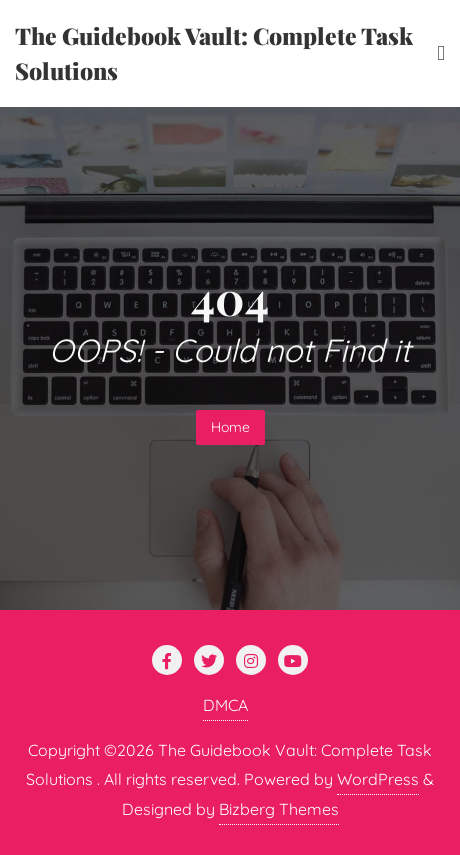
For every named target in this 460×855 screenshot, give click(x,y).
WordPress (378, 779)
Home (230, 427)
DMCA (225, 705)
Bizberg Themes (279, 809)
